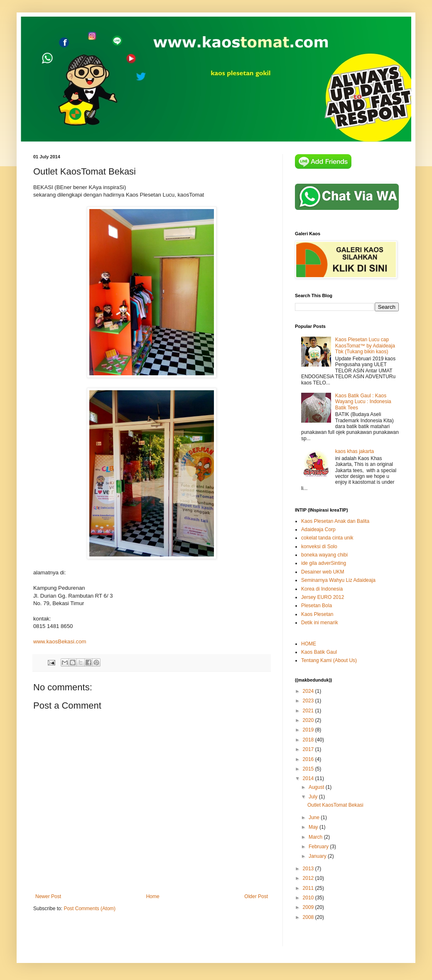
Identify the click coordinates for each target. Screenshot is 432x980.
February (319, 847)
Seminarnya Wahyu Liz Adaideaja (338, 580)
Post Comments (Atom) (90, 909)
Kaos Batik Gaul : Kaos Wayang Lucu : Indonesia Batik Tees (363, 402)
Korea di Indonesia (322, 589)
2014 (309, 778)
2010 (309, 898)
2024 (309, 691)
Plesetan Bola (317, 606)
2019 (309, 730)
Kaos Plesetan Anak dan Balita (335, 521)
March (316, 837)
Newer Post (48, 896)
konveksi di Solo (319, 547)
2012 (309, 878)
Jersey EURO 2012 (323, 597)
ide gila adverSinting (324, 563)
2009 (309, 907)
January (318, 856)
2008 (309, 917)
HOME (309, 644)
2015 (309, 769)
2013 (309, 869)
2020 (309, 720)
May (314, 827)
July (314, 797)
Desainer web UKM (323, 572)
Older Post (256, 896)
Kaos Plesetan (317, 614)
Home (153, 896)
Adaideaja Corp (318, 529)
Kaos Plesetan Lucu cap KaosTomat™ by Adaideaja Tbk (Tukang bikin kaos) (365, 346)
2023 (309, 701)
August (317, 787)
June (315, 817)
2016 (309, 759)
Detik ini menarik (320, 623)
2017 (309, 749)
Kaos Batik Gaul (319, 652)
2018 (309, 740)
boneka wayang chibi (324, 555)
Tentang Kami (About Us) (329, 660)
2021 (309, 711)
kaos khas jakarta (355, 451)
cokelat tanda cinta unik (327, 538)
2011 (309, 888)
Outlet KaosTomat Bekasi (335, 805)
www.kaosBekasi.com (60, 641)
